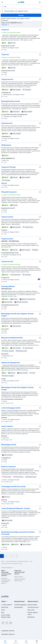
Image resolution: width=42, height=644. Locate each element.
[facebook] (3, 623)
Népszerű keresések (8, 568)
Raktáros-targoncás (9, 467)
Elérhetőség (5, 607)
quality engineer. (7, 426)
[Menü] (2, 2)
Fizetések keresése (33, 607)
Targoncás (5, 30)
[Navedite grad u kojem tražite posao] (21, 11)
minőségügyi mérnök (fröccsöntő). (14, 487)
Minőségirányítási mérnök (11, 101)
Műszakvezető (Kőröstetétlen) (12, 338)
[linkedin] (11, 623)
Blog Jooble (31, 610)
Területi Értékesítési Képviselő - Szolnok (16, 508)
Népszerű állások (19, 577)
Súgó (3, 612)
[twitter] (7, 623)
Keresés (21, 15)
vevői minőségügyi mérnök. (11, 408)
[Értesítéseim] (40, 2)
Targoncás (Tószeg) (8, 167)
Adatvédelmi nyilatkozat (8, 634)
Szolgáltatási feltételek (8, 631)
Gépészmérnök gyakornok (11, 363)
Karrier (3, 610)
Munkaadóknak (19, 607)
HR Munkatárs (6, 145)
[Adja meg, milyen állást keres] (21, 6)
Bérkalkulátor (31, 617)
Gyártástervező (7, 123)
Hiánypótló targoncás (9, 192)
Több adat (5, 25)
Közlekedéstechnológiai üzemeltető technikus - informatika (18, 533)
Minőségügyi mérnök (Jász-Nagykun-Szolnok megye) (17, 315)
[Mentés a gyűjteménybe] (40, 30)
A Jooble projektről (7, 605)
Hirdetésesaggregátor (21, 605)
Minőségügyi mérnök (9, 445)
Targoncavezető (7, 79)
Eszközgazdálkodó (8, 286)
